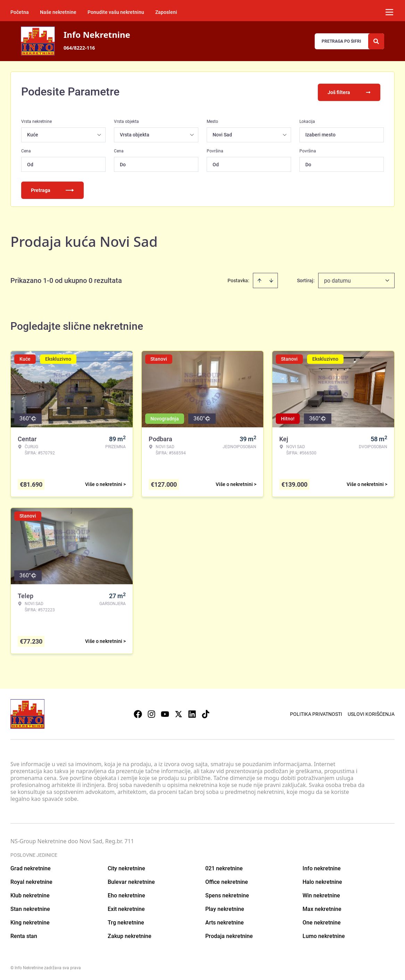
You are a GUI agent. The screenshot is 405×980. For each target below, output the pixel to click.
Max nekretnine (322, 908)
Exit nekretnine (126, 908)
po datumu (337, 279)
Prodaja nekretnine (229, 935)
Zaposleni (166, 12)
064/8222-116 (79, 48)
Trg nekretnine (126, 921)
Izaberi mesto (320, 133)
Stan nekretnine (30, 908)
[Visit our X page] (179, 713)
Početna (20, 12)
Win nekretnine (321, 894)
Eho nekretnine (126, 894)
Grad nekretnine (31, 867)
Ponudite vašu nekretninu (116, 12)
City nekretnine (126, 867)
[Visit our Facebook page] (138, 713)
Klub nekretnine (30, 894)
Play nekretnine (225, 908)
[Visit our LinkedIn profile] (192, 713)
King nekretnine (30, 921)
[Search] (376, 41)
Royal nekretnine (31, 881)
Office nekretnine (227, 881)
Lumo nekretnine (324, 935)
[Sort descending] (271, 279)
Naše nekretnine (58, 12)
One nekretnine (322, 921)
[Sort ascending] (259, 279)
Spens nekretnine (227, 894)
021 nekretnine (224, 867)
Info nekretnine (322, 867)
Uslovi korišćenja (371, 713)
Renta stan (24, 935)
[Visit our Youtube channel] (165, 713)
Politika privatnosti (316, 713)
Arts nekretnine (225, 921)
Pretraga (52, 189)
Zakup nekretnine (130, 935)
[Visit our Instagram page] (151, 713)
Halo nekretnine (322, 881)
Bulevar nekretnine (131, 881)
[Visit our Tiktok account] (206, 713)
